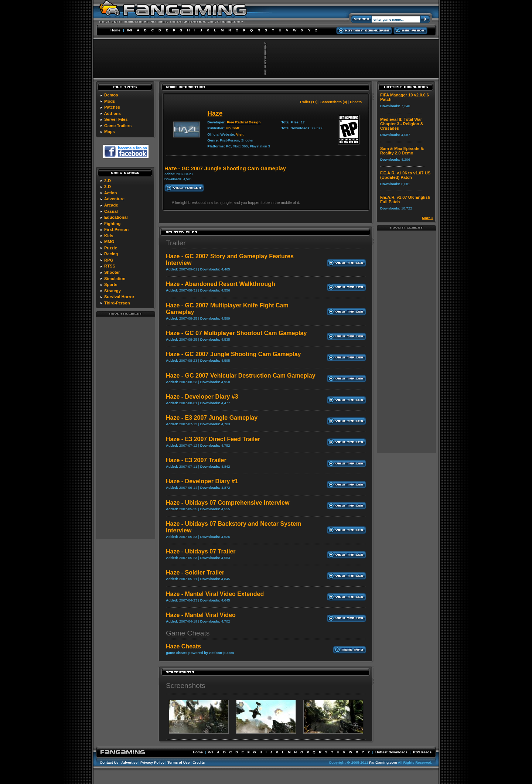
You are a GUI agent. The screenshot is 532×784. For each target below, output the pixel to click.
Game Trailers (118, 126)
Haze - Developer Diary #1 (202, 481)
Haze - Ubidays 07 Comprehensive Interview (228, 503)
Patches (112, 107)
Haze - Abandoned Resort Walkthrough (221, 284)
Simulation (115, 279)
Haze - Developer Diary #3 (202, 397)
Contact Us (109, 762)
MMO (109, 242)
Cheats (356, 102)
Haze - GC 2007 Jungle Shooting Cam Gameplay (233, 354)
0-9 (130, 30)
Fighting (112, 224)
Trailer (176, 243)
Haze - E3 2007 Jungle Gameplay (212, 418)
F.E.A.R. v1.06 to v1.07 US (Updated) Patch (405, 175)
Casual (111, 211)
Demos (111, 95)
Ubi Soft (233, 128)
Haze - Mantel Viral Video (201, 615)
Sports (111, 284)
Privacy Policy (152, 762)
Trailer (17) (309, 102)
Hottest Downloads (391, 752)
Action (111, 193)
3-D (108, 187)
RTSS (110, 266)
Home (115, 30)
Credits (199, 762)
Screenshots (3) (334, 102)
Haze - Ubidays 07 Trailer (201, 551)
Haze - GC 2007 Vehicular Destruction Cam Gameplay (241, 376)
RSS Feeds (422, 752)
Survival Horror (119, 297)
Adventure (114, 199)
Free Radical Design (244, 122)
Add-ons (112, 113)
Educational (116, 217)
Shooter (112, 272)
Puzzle (111, 248)
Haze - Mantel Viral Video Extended (215, 594)
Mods (110, 101)
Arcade (111, 205)
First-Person (116, 229)
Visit (240, 134)
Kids (109, 236)
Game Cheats (188, 633)
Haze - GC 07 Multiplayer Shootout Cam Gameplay (236, 333)
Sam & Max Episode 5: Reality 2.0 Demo (402, 151)
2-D (108, 181)
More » (428, 218)
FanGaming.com (383, 762)
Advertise (129, 762)
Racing (111, 254)
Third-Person (117, 303)
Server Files (116, 119)
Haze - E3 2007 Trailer (196, 460)
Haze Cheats (183, 646)
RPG (109, 260)
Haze (215, 113)
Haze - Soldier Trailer (195, 572)
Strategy (112, 291)
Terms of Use (178, 762)
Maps (110, 132)
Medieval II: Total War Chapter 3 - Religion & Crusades (402, 124)
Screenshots (186, 686)
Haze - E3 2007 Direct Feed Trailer (213, 439)
